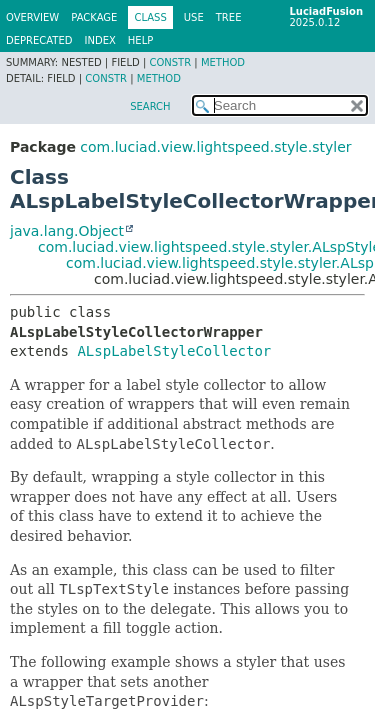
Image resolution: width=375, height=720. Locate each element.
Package (94, 17)
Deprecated (39, 40)
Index (100, 40)
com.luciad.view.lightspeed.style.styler (215, 147)
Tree (229, 17)
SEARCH (150, 106)
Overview (32, 17)
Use (194, 17)
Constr (170, 62)
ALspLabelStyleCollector (174, 351)
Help (140, 40)
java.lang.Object (67, 231)
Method (223, 62)
